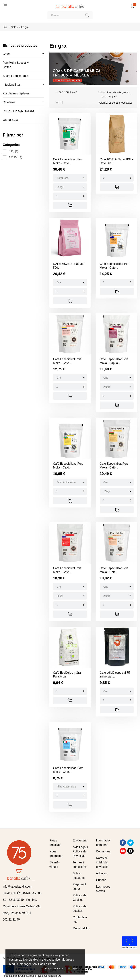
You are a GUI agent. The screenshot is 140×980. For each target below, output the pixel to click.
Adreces (101, 873)
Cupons (101, 880)
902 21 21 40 (11, 920)
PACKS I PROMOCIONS (19, 111)
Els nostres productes (20, 46)
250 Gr (16, 157)
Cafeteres (9, 102)
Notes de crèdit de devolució (102, 862)
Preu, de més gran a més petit (119, 94)
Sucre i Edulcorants (15, 76)
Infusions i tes (12, 85)
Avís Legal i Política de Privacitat (80, 851)
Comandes (103, 851)
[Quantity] (70, 196)
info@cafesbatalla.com (17, 887)
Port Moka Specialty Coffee (16, 65)
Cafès (7, 54)
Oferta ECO (10, 120)
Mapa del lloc (81, 928)
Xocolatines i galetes (16, 93)
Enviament (80, 840)
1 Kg (14, 151)
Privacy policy (53, 969)
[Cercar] (70, 15)
